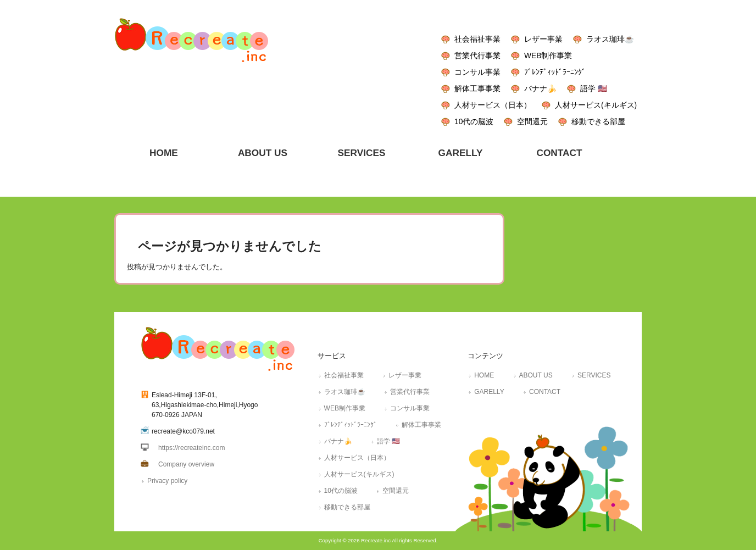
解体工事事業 (477, 88)
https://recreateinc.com (191, 448)
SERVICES (594, 375)
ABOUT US (536, 375)
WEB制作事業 (548, 55)
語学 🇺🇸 (594, 88)
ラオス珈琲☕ (610, 39)
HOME (484, 375)
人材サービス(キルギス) (596, 105)
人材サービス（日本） (493, 105)
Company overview (186, 464)
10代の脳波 (474, 121)
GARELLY (489, 392)
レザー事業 (543, 39)
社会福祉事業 (477, 39)
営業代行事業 (477, 55)
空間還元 (532, 121)
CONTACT (545, 392)
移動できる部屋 (598, 121)
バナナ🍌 (540, 88)
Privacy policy (167, 481)
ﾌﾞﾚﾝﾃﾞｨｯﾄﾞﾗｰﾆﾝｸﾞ (555, 72)
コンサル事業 (477, 72)
